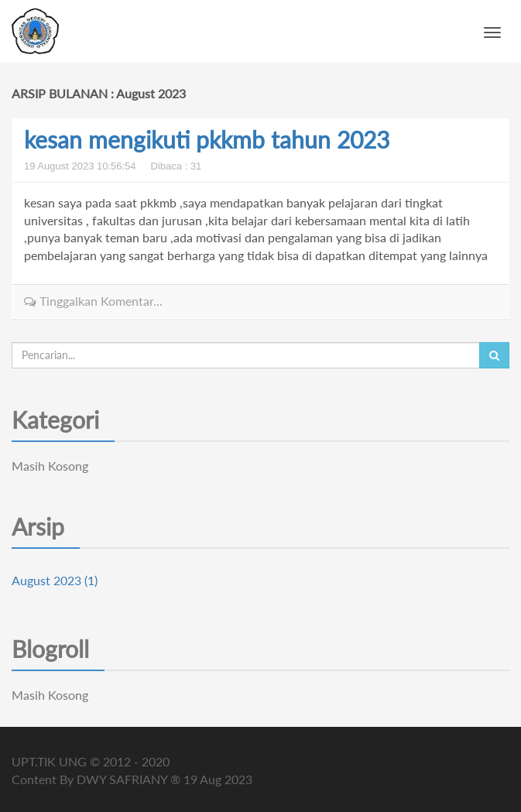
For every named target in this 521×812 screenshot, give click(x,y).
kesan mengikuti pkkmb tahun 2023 (207, 139)
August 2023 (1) (55, 580)
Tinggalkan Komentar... (93, 301)
